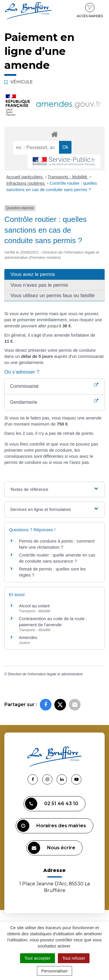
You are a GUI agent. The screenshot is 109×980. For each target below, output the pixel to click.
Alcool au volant (34, 606)
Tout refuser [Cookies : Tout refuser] (74, 958)
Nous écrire (52, 848)
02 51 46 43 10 (52, 804)
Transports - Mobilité (68, 177)
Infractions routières (26, 183)
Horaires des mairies (52, 826)
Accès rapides (90, 10)
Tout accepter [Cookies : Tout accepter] (37, 958)
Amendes (28, 637)
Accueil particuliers (25, 177)
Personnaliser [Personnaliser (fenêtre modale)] (55, 971)
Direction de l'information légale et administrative (45, 674)
